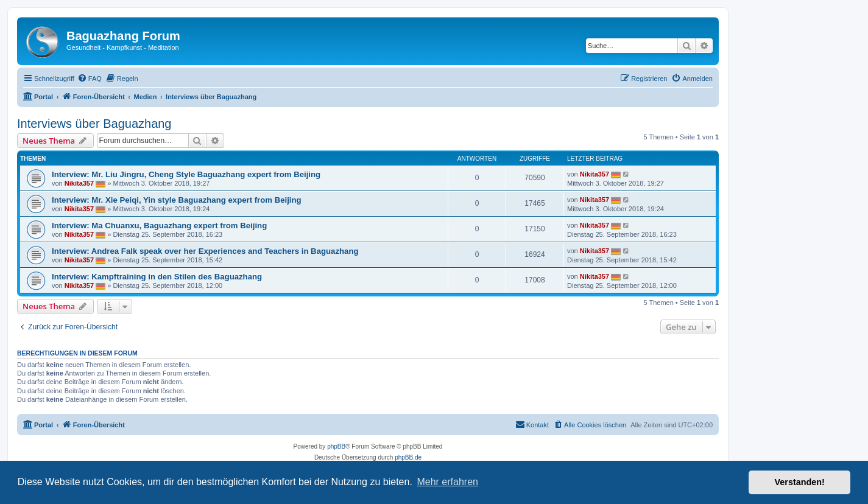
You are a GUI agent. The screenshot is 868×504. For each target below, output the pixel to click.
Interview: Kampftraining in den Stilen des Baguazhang (157, 277)
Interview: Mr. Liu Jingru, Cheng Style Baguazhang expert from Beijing (186, 174)
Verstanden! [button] (800, 482)
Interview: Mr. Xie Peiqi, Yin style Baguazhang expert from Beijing (177, 200)
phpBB (336, 446)
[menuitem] (90, 79)
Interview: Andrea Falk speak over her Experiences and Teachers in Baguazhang (205, 251)
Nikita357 (79, 183)
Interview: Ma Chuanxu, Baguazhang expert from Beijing (159, 226)
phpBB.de (408, 457)
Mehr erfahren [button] (447, 482)
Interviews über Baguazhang (94, 124)
